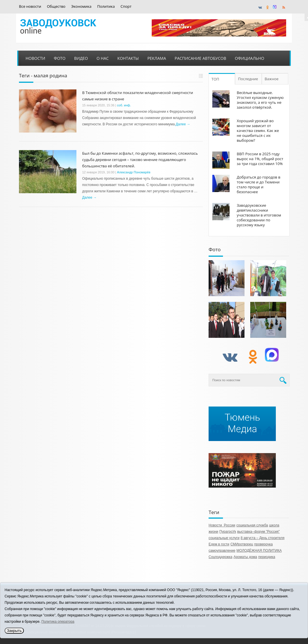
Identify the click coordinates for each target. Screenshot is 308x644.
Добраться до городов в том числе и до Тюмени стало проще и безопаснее (259, 184)
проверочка (263, 544)
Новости (35, 58)
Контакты (128, 58)
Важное (272, 79)
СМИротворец (242, 544)
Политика (106, 6)
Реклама (157, 58)
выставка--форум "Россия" (258, 532)
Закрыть (14, 631)
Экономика (81, 6)
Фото (60, 58)
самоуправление (222, 551)
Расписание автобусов (200, 58)
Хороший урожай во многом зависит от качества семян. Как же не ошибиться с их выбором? (258, 131)
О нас (103, 58)
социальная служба (252, 525)
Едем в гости (219, 544)
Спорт (126, 6)
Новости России (222, 525)
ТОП (215, 79)
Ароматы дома (245, 557)
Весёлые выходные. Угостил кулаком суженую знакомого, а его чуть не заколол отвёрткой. (260, 100)
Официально (249, 58)
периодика (267, 557)
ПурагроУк (228, 532)
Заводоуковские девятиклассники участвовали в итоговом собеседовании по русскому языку (259, 215)
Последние (248, 79)
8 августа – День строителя (263, 538)
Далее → (183, 124)
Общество (56, 6)
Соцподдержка (221, 557)
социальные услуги (224, 538)
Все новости (30, 6)
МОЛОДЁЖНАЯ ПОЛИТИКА (259, 551)
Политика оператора (58, 622)
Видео (81, 58)
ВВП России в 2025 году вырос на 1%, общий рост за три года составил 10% (260, 159)
